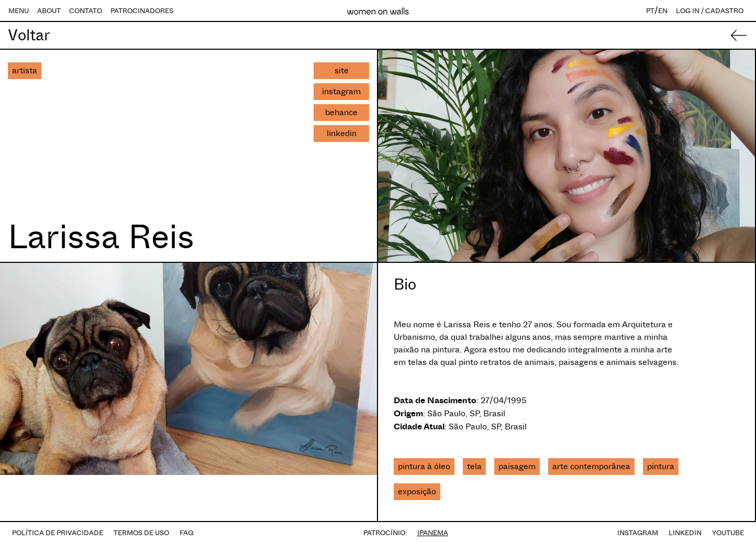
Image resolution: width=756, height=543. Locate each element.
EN (663, 11)
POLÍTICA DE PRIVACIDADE (58, 533)
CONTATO (86, 11)
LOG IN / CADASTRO (710, 11)
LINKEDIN (685, 533)
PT (650, 11)
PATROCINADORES (142, 11)
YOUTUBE (728, 533)
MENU (19, 11)
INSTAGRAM (638, 533)
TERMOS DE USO (141, 533)
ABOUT (49, 11)
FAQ (187, 533)
